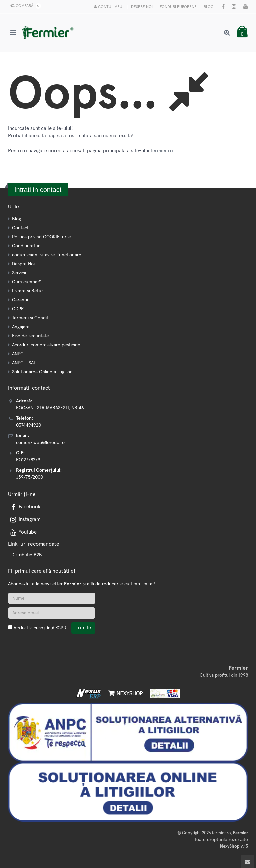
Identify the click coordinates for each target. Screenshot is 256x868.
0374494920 (28, 425)
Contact (20, 228)
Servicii (19, 273)
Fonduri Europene (178, 7)
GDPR (18, 309)
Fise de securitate (30, 336)
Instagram (25, 519)
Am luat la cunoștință (40, 628)
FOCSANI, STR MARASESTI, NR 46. (50, 408)
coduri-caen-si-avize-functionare (47, 255)
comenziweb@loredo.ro (40, 443)
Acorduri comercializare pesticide (46, 345)
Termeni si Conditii (31, 318)
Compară (24, 6)
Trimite (83, 628)
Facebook (25, 507)
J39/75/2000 (29, 477)
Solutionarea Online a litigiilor (42, 372)
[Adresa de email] (52, 613)
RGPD (61, 628)
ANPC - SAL (24, 363)
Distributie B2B (27, 555)
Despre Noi (142, 7)
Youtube (23, 532)
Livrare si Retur (27, 291)
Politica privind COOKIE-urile (41, 237)
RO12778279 (28, 460)
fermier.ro (162, 151)
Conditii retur (26, 246)
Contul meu (108, 7)
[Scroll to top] (248, 861)
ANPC (18, 354)
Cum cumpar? (26, 282)
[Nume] (52, 598)
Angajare (21, 327)
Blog (208, 7)
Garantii (20, 300)
